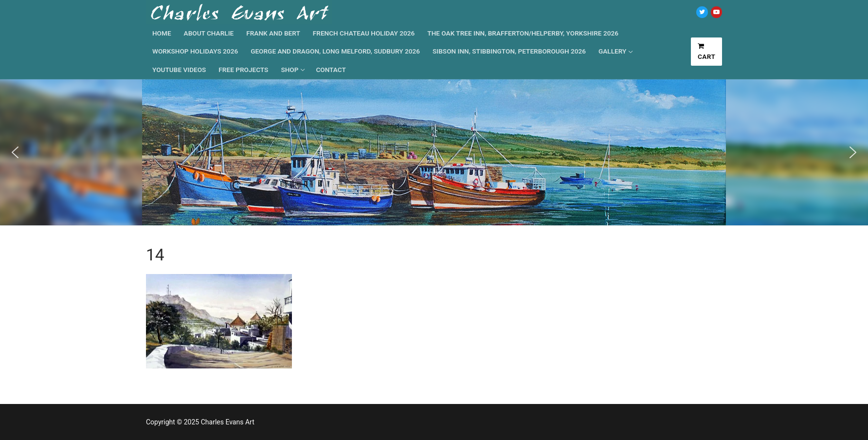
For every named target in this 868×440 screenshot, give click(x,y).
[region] (434, 152)
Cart (707, 52)
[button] (15, 152)
